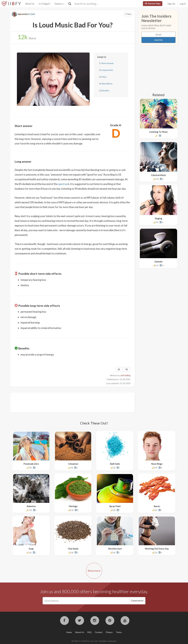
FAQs (104, 77)
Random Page (153, 4)
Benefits (105, 90)
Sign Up (171, 4)
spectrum (63, 184)
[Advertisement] (68, 402)
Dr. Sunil (31, 14)
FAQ (89, 632)
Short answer (108, 63)
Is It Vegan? (45, 4)
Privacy (109, 632)
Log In (183, 4)
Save (128, 14)
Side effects (107, 84)
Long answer (107, 70)
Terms (119, 632)
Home (69, 632)
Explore (59, 4)
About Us (30, 4)
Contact (99, 632)
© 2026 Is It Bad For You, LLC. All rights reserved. (94, 641)
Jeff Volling (125, 375)
